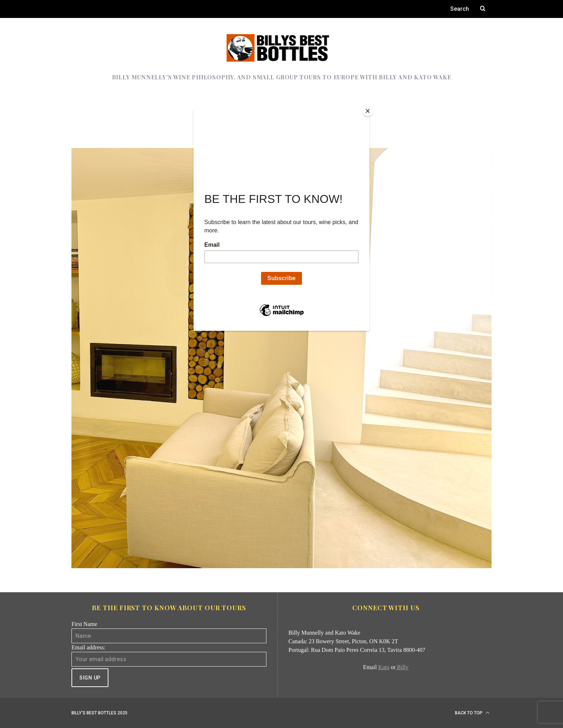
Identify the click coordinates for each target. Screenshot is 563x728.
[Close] (368, 111)
